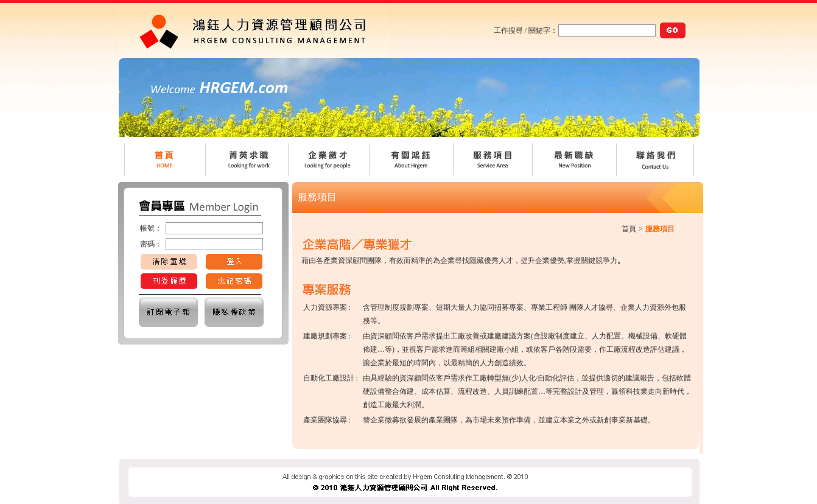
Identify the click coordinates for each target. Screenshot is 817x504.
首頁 (629, 229)
